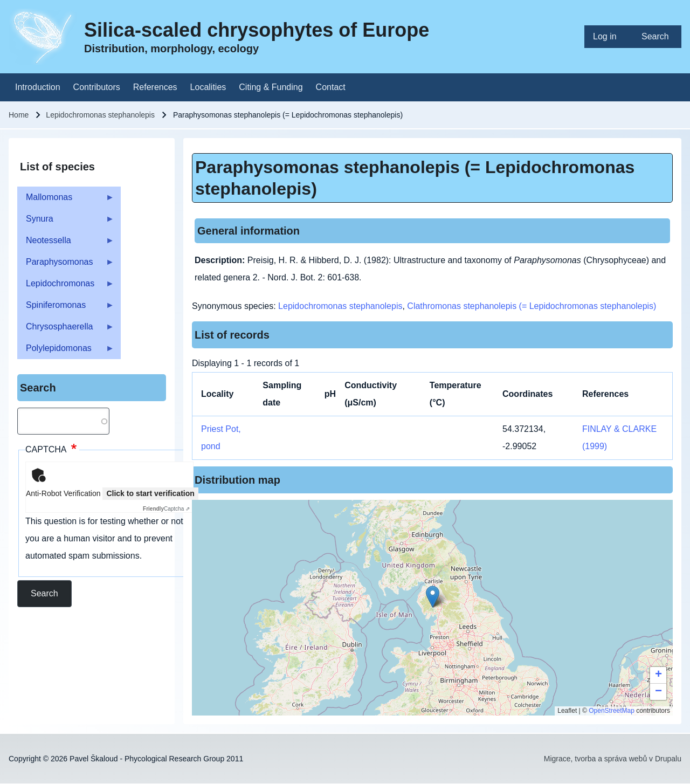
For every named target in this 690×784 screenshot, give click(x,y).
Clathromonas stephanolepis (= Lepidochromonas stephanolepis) (532, 306)
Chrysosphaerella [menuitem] (66, 330)
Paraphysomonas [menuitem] (66, 265)
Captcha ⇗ (166, 509)
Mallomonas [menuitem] (66, 200)
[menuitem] (609, 37)
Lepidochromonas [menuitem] (66, 287)
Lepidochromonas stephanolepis (100, 115)
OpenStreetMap (612, 711)
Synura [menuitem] (66, 222)
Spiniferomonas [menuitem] (66, 308)
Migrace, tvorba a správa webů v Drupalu (613, 759)
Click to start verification (150, 493)
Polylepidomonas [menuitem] (66, 351)
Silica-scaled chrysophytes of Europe (257, 30)
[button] (433, 597)
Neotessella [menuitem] (66, 243)
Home (19, 115)
